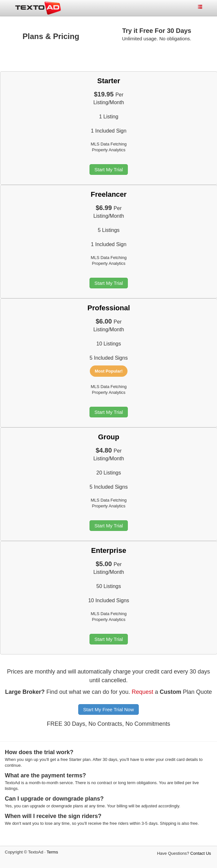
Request (142, 692)
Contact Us (201, 853)
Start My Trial (108, 170)
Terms (52, 852)
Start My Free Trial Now (108, 709)
